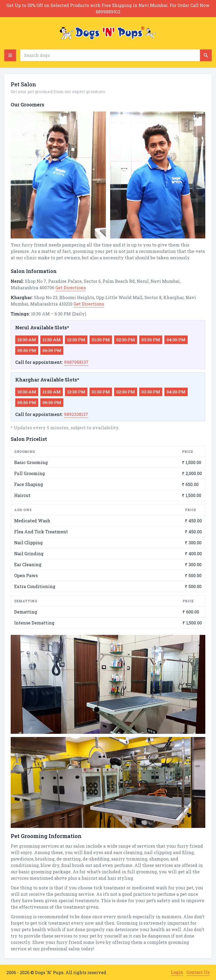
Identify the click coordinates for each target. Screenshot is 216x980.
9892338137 (76, 414)
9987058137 (76, 362)
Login (177, 972)
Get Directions (71, 288)
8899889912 (108, 12)
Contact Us (198, 972)
